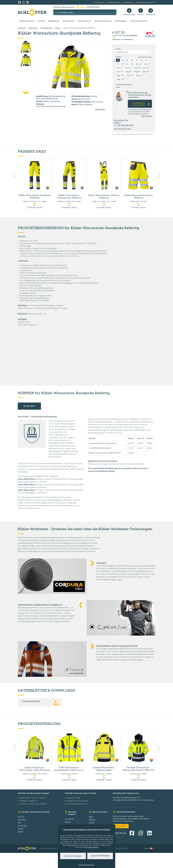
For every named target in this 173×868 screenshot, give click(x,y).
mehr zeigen (100, 109)
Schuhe (42, 21)
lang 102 (120, 75)
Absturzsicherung (103, 21)
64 (132, 64)
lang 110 (140, 75)
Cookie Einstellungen (73, 856)
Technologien (91, 149)
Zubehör (26, 149)
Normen (70, 149)
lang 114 (120, 79)
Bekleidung (54, 21)
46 (123, 60)
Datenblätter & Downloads (121, 149)
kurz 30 (120, 72)
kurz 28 (137, 68)
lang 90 (128, 72)
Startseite (22, 28)
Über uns (21, 832)
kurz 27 (128, 68)
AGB (19, 838)
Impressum (22, 835)
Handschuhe (69, 21)
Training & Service (139, 21)
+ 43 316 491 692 (88, 7)
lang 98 (146, 72)
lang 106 (130, 75)
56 (146, 60)
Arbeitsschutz (85, 21)
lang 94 (137, 72)
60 (123, 64)
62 (127, 64)
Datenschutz (22, 841)
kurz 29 (146, 68)
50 (132, 60)
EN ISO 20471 (29, 421)
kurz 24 (139, 64)
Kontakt (21, 844)
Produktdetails (48, 149)
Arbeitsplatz (121, 21)
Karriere (21, 847)
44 (118, 60)
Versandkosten (131, 36)
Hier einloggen (147, 116)
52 (137, 60)
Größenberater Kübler (145, 57)
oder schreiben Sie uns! (122, 129)
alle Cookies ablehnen (91, 847)
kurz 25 (147, 64)
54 (141, 60)
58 (118, 64)
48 (127, 60)
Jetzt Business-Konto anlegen (141, 104)
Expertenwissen (27, 21)
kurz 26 (120, 68)
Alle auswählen (100, 856)
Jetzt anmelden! (121, 841)
